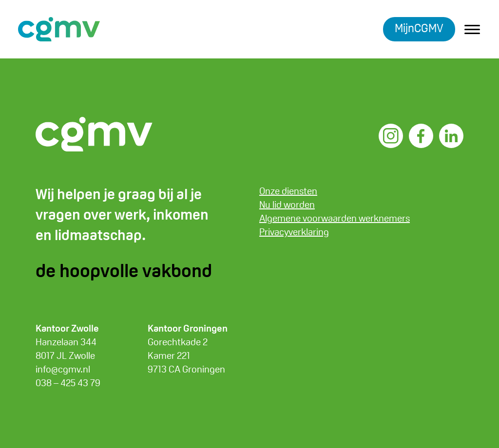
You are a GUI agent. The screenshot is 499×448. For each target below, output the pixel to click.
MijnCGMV (419, 28)
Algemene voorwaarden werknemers (335, 218)
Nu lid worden (287, 205)
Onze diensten (288, 191)
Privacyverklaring (294, 232)
